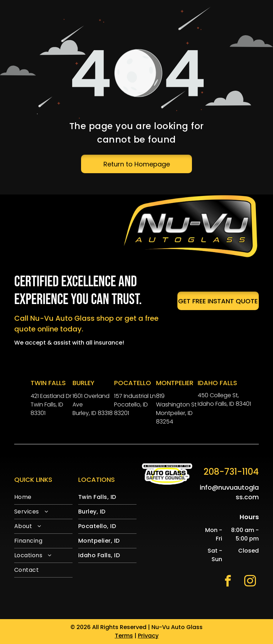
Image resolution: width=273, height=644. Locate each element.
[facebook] (228, 582)
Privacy (148, 636)
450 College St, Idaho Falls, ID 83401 (224, 400)
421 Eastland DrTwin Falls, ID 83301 (51, 405)
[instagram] (250, 582)
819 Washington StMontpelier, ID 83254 (176, 409)
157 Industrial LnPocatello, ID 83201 (135, 405)
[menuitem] (43, 497)
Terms (124, 636)
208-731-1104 (231, 472)
